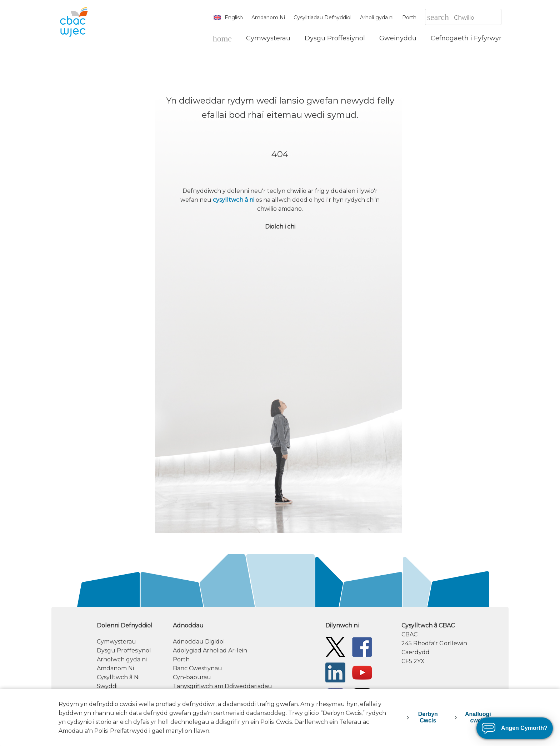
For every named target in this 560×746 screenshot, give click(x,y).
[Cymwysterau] (268, 38)
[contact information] (451, 643)
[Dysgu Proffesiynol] (335, 38)
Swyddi (107, 686)
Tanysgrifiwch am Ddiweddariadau (222, 686)
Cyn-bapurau (192, 677)
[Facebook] (362, 647)
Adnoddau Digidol (199, 642)
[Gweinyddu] (398, 38)
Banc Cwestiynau (197, 668)
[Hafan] (222, 38)
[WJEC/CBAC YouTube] (362, 672)
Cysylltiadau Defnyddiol (322, 17)
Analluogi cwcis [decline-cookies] (478, 717)
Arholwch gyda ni (122, 659)
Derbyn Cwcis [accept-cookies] (428, 717)
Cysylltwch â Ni (118, 677)
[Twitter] (335, 647)
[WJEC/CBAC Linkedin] (335, 672)
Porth (409, 17)
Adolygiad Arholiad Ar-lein (210, 650)
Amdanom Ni (268, 17)
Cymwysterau (116, 642)
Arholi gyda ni (377, 17)
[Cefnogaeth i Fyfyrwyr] (466, 38)
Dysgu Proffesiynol (124, 650)
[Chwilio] (477, 18)
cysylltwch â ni (234, 200)
